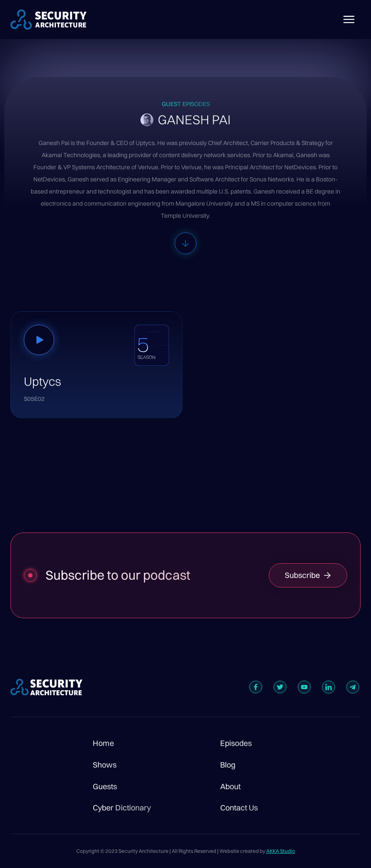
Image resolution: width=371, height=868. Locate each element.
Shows (105, 765)
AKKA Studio (281, 851)
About (230, 787)
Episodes (236, 743)
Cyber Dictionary (122, 808)
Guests (105, 787)
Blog (228, 765)
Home (103, 743)
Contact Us (239, 808)
